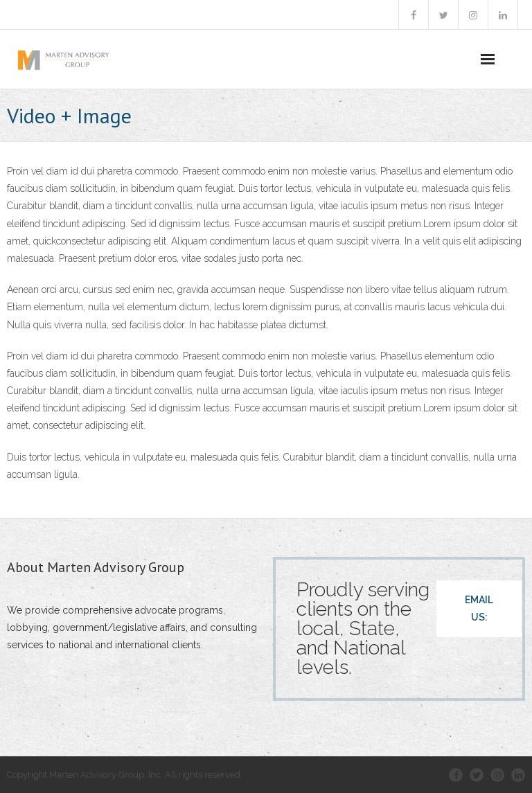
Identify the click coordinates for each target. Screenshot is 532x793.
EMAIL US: (479, 608)
